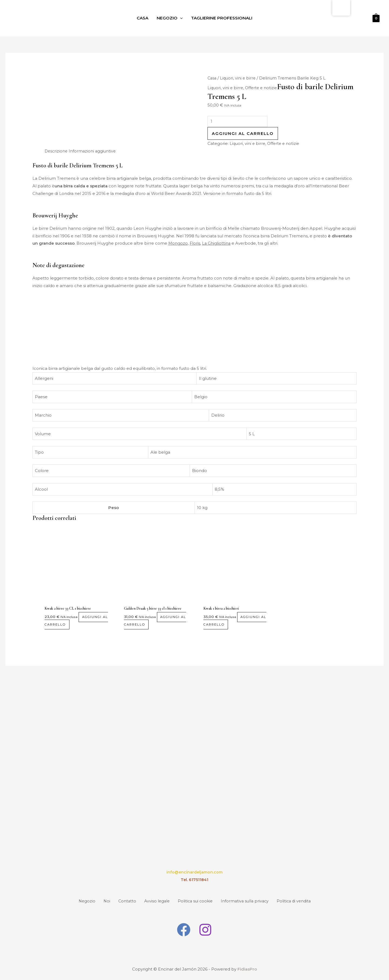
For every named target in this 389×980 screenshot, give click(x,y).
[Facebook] (183, 930)
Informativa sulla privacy (251, 902)
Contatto (122, 902)
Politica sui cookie (197, 902)
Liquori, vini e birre (239, 78)
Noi (99, 902)
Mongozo (178, 244)
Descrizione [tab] (57, 152)
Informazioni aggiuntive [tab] (94, 152)
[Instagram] (206, 930)
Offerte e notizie (263, 88)
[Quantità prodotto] (239, 122)
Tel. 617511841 (194, 881)
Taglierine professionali (223, 18)
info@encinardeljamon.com (194, 873)
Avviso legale (155, 902)
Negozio (168, 18)
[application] (179, 18)
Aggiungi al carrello (243, 134)
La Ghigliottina (217, 244)
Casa (140, 18)
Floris (195, 244)
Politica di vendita (304, 902)
